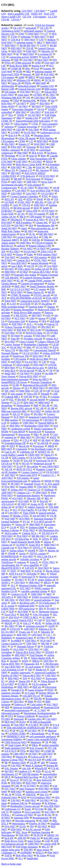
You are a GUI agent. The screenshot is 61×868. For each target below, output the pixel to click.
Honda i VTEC (21, 516)
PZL (12, 400)
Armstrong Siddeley (12, 739)
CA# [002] (51, 719)
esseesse (22, 562)
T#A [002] (51, 620)
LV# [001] (37, 162)
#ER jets (37, 687)
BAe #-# (13, 135)
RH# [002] (10, 45)
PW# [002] (7, 536)
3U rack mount (33, 667)
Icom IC (34, 562)
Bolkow (52, 40)
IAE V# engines (37, 214)
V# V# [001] (42, 347)
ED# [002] (16, 829)
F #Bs (45, 237)
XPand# (45, 394)
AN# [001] (7, 466)
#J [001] (41, 638)
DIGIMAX (16, 220)
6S (37, 397)
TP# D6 (28, 397)
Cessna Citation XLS (27, 237)
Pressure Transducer (41, 382)
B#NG (38, 80)
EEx (45, 397)
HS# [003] (44, 568)
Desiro (20, 254)
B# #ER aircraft (22, 208)
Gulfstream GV (13, 809)
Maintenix (36, 742)
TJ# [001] (16, 800)
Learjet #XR (50, 844)
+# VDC (26, 135)
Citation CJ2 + (24, 493)
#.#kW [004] (8, 609)
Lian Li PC (10, 452)
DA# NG (41, 167)
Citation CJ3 (25, 170)
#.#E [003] (22, 162)
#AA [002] (19, 649)
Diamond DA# (51, 707)
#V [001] (54, 728)
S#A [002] (10, 342)
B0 (3, 716)
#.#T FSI (6, 225)
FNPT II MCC (31, 617)
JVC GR (52, 748)
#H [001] (9, 771)
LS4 (55, 786)
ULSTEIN (25, 304)
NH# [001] (23, 687)
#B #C (38, 623)
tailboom (36, 481)
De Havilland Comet (42, 449)
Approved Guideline (45, 673)
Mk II (23, 217)
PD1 (22, 527)
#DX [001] (7, 281)
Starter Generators (43, 429)
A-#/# (13, 304)
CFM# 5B (16, 69)
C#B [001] (7, 237)
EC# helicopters (48, 603)
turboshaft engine (27, 86)
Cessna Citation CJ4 (12, 644)
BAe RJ (44, 501)
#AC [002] (52, 705)
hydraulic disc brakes (25, 275)
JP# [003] (46, 327)
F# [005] (51, 609)
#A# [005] (28, 556)
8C (36, 681)
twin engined (34, 185)
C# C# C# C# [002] (20, 289)
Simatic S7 (24, 144)
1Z (58, 449)
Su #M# (49, 374)
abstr (15, 577)
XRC (50, 809)
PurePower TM (21, 356)
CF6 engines (8, 141)
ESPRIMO (26, 853)
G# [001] (32, 731)
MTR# (5, 432)
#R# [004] (35, 524)
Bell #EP (25, 615)
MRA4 (36, 661)
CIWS (46, 725)
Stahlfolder (32, 858)
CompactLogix (9, 188)
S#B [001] (32, 182)
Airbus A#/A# (42, 269)
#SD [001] (16, 48)
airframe (6, 313)
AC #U (21, 214)
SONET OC (44, 452)
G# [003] (25, 374)
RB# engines (11, 420)
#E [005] (22, 504)
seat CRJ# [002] (51, 466)
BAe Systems (37, 748)
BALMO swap (51, 838)
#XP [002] (17, 324)
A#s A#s (26, 768)
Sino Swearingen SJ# (41, 159)
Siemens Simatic (10, 696)
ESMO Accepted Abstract (45, 597)
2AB (47, 841)
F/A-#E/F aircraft (43, 522)
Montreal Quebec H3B (31, 585)
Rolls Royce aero (35, 368)
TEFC (13, 571)
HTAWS (50, 652)
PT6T (45, 196)
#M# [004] (25, 391)
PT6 (55, 60)
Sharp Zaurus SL (35, 292)
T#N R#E (54, 507)
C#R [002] (51, 675)
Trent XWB (29, 513)
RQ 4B (46, 405)
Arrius (22, 554)
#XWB (31, 551)
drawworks (24, 434)
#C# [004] (24, 519)
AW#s (12, 681)
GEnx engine (21, 124)
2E (18, 623)
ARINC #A (53, 835)
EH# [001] (32, 51)
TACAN (28, 461)
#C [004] (44, 821)
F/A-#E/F (34, 725)
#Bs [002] (24, 350)
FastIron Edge (36, 307)
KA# (37, 69)
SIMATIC (31, 795)
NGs (11, 115)
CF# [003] (27, 11)
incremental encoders (12, 185)
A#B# (21, 77)
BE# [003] (10, 722)
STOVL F (38, 548)
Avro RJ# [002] (52, 806)
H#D (4, 629)
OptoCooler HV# (28, 475)
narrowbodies (50, 774)
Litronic (28, 336)
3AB (13, 603)
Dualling (55, 824)
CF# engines (40, 17)
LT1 (27, 699)
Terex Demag (8, 376)
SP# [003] (54, 388)
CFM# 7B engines (20, 295)
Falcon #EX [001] (32, 675)
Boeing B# (52, 765)
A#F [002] (10, 475)
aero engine (17, 394)
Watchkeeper (8, 835)
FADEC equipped (11, 150)
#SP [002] (16, 362)
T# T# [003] (29, 786)
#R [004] (46, 440)
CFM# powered (23, 63)
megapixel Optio (24, 638)
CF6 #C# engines (44, 243)
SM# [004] (37, 594)
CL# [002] (52, 266)
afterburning (8, 86)
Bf (39, 646)
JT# (56, 199)
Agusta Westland (39, 263)
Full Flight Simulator (27, 847)
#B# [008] (41, 83)
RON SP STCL (24, 469)
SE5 (54, 223)
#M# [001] (10, 272)
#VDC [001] (24, 202)
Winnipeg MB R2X (12, 98)
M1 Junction (42, 170)
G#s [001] (35, 112)
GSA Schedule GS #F (13, 670)
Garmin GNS (47, 86)
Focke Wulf (7, 214)
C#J (44, 362)
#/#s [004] (34, 130)
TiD (30, 670)
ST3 (7, 731)
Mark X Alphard (34, 765)
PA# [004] (7, 164)
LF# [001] (14, 513)
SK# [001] (15, 426)
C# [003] (37, 95)
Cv (21, 368)
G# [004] (9, 202)
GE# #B (20, 130)
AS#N (51, 626)
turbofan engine (25, 43)
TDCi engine (19, 458)
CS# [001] (48, 420)
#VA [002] (10, 826)
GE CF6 (44, 28)
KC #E (20, 281)
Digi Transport (27, 789)
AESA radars (11, 533)
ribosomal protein (10, 713)
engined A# (10, 437)
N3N (38, 771)
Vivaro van (24, 632)
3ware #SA (34, 545)
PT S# (31, 580)
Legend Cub (8, 548)
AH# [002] (7, 493)
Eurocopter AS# (17, 321)
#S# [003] (41, 336)
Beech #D (24, 446)
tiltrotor (17, 388)
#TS (39, 702)
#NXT (53, 437)
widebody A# (27, 452)
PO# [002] (44, 789)
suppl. (24, 228)
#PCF (7, 777)
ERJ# (54, 257)
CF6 (41, 40)
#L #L (32, 234)
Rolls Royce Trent (14, 841)
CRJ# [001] (34, 455)
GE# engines (40, 257)
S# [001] (33, 754)
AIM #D (22, 838)
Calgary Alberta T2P (48, 342)
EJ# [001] (20, 225)
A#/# (25, 240)
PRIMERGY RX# (16, 736)
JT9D (38, 63)
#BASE (9, 623)
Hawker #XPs (19, 763)
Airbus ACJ (52, 339)
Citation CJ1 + (49, 475)
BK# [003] (29, 54)
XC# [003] (19, 417)
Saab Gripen (15, 745)
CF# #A (15, 20)
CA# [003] (21, 191)
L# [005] (15, 133)
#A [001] (28, 249)
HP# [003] (7, 130)
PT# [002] (10, 487)
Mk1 (36, 434)
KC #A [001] (8, 632)
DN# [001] (34, 34)
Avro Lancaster (33, 812)
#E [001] (29, 231)
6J (12, 646)
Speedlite (6, 655)
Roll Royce (7, 246)
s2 (50, 734)
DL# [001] (32, 327)
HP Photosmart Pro (49, 530)
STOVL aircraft (42, 295)
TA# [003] (10, 257)
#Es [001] (10, 144)
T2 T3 (16, 403)
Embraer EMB (36, 527)
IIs (33, 612)
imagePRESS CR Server (14, 382)
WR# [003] (10, 301)
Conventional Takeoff (44, 350)
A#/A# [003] (39, 516)
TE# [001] (19, 702)
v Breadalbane (37, 734)
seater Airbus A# (47, 580)
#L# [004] (23, 612)
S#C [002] (10, 391)
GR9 (32, 318)
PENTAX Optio (34, 333)
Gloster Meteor (9, 283)
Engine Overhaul (49, 275)
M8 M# (18, 179)
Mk (20, 626)
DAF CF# (49, 14)
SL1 (21, 858)
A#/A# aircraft (27, 371)
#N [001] (39, 414)
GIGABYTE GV (31, 696)
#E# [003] (45, 103)
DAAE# (6, 179)
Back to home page (11, 864)
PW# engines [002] (47, 254)
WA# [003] (40, 144)
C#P (39, 620)
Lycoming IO (45, 54)
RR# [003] (7, 54)
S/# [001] (45, 800)
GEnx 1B (16, 83)
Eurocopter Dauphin (23, 109)
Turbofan (31, 147)
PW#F (40, 199)
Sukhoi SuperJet (36, 507)
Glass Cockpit (27, 342)
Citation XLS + (30, 533)
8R (6, 763)
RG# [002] (7, 80)
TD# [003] (16, 783)
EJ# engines (23, 478)
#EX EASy (38, 153)
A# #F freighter (9, 472)
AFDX (46, 539)
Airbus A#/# (17, 490)
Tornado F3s (17, 690)
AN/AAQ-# (7, 504)
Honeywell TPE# (47, 310)
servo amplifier (31, 565)
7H (51, 371)
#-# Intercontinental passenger (24, 378)
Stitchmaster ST (10, 774)
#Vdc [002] (29, 530)
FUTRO (6, 719)
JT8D (33, 103)
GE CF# (27, 17)
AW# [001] (7, 478)
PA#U (51, 690)
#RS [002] (20, 655)
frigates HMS (26, 487)
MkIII (51, 446)
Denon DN (24, 681)
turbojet (21, 246)
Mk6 (19, 118)
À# (3, 115)
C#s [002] (16, 765)
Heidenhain (7, 687)
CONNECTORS (17, 734)
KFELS (40, 853)
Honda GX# (32, 118)
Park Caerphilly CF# (19, 14)
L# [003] (41, 249)
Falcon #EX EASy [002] (29, 652)
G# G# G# (7, 464)
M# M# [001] (39, 536)
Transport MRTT (10, 240)
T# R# (16, 461)
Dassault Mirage (10, 353)
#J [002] (24, 272)
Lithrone (6, 440)
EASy (56, 347)
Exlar (49, 217)
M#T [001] (17, 182)
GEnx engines (19, 159)
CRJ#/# (37, 374)
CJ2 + (38, 92)
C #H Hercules (51, 664)
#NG (28, 69)
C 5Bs (29, 167)
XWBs (21, 115)
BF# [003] (10, 368)
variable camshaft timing (34, 591)
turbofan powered (35, 626)
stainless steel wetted (36, 792)
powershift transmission (17, 710)
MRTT (32, 77)
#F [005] (15, 484)
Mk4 (57, 440)
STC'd (52, 220)
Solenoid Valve (9, 797)
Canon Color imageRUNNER (42, 739)
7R (47, 742)
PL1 (15, 510)
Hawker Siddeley (10, 249)
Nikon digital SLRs (41, 658)
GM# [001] (34, 844)
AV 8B (51, 408)
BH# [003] (51, 43)
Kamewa (33, 321)
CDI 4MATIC (12, 278)
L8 (36, 632)
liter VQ (44, 795)
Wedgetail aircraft (43, 464)
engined (17, 812)
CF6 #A (26, 205)
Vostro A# (20, 524)
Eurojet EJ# (35, 432)
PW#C (44, 101)
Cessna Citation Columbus (24, 196)
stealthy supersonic (21, 673)
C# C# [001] (36, 458)
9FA (44, 321)
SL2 (13, 585)
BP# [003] (7, 449)
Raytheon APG (27, 603)
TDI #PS (28, 850)
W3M (19, 72)
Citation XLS (23, 260)
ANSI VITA (47, 252)
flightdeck (7, 638)
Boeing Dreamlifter (24, 310)
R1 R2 (48, 815)
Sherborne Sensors (48, 612)
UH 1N (30, 266)
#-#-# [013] (10, 751)
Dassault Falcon (25, 646)
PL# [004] (45, 147)
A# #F (46, 434)
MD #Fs (39, 202)
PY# (11, 716)
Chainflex (24, 257)
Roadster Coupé (45, 469)
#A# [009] (10, 519)
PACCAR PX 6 (45, 556)
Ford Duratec (37, 655)
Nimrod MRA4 (46, 423)
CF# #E (5, 20)
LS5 (22, 731)
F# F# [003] (53, 472)
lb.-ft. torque (8, 606)
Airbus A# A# (9, 217)
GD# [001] (47, 754)
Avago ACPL (37, 504)
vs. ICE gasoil (52, 484)
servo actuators (50, 124)
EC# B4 (39, 809)
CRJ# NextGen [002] (16, 742)
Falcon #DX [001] (11, 664)
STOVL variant (37, 554)
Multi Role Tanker (11, 231)
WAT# (25, 661)
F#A (55, 269)
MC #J (42, 371)
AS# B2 (36, 240)
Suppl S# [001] (9, 228)
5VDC (18, 795)
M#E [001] (20, 286)
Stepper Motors (47, 693)
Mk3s (35, 745)
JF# (32, 826)
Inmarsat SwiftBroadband (26, 707)
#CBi (4, 783)
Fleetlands (10, 156)
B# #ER (22, 400)
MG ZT (46, 847)
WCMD (6, 310)
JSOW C (6, 583)
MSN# (48, 481)
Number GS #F (9, 591)
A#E (55, 394)
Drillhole (49, 490)
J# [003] (20, 507)
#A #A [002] (30, 252)
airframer (36, 803)
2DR (52, 214)
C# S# (13, 527)
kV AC (27, 522)
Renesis (27, 74)
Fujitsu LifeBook (26, 716)
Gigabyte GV (25, 771)
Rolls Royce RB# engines (27, 313)
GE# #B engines (30, 774)
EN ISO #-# (48, 533)
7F (42, 731)
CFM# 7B (7, 121)
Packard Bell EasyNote (26, 777)
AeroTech (44, 716)
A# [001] (23, 106)
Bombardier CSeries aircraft (25, 806)
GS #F (53, 516)
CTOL (35, 124)
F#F (48, 391)
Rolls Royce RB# (19, 66)
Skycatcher (32, 466)
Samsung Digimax (44, 519)
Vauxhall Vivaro (32, 484)
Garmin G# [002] (24, 815)
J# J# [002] (30, 150)
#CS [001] (20, 318)
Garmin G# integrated (32, 283)
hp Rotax (52, 153)
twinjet (5, 385)
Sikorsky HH (34, 498)
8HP (36, 405)
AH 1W (8, 469)
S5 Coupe (30, 693)
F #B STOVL (21, 315)
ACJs (22, 234)
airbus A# (6, 507)
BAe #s (33, 156)
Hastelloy (6, 524)
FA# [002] (10, 333)
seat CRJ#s (17, 266)
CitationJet (22, 449)
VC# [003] (47, 127)
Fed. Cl (27, 623)
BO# (36, 208)
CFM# (22, 141)
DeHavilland (23, 405)
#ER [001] (22, 635)
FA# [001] (50, 63)
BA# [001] (7, 103)
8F (18, 54)
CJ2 (3, 612)
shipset (47, 542)
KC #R (40, 408)
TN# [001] (43, 487)
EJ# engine (10, 92)
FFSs (23, 751)
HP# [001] (29, 403)
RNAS (50, 162)
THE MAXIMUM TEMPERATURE (26, 728)
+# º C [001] (40, 710)
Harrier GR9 (8, 89)
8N (49, 199)
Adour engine (8, 243)
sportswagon (8, 501)
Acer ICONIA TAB (40, 191)
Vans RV (15, 339)
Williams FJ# (23, 80)
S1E (3, 426)
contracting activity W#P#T (24, 57)
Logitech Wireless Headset (37, 278)
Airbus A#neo (17, 551)
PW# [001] (17, 147)
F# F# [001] (30, 133)
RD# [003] (43, 141)
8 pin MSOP (19, 432)
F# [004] (15, 336)
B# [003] (36, 106)
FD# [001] (24, 835)
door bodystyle (44, 780)
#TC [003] (10, 789)
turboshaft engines (33, 31)
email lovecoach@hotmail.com (20, 479)
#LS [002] (36, 678)
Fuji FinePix (28, 510)
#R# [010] (7, 847)
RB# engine (51, 89)
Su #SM (20, 545)
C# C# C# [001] (31, 353)
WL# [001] (46, 641)
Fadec (30, 254)
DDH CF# (37, 14)
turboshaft (31, 28)
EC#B (16, 385)
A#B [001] (30, 800)
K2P (12, 612)
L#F (3, 66)
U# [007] (21, 103)
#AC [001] (50, 812)
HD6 (4, 196)
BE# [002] (13, 678)
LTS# (43, 45)
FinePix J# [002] (10, 675)
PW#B (12, 554)
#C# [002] (18, 498)
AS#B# (55, 792)
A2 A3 (48, 771)
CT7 (46, 34)
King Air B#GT (41, 379)
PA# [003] (7, 223)
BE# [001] (40, 37)
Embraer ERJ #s (19, 803)
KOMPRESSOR (10, 556)
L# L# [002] (8, 684)
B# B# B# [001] (28, 45)
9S (21, 333)
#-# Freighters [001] (41, 797)
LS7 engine (40, 289)
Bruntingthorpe (41, 818)
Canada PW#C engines (40, 281)
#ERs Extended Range (13, 307)
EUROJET (7, 211)
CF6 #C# (16, 40)
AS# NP (46, 118)
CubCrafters (36, 705)
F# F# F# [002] (47, 176)
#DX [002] (31, 783)
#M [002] (16, 173)
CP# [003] (20, 583)
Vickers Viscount (13, 327)
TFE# (16, 101)
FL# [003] (23, 548)
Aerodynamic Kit (10, 565)
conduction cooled (20, 429)
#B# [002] (21, 112)
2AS (41, 266)
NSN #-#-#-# (16, 574)
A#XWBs (31, 574)
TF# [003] (25, 92)
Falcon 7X (53, 324)
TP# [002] (41, 437)
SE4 (31, 225)
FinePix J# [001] (38, 824)
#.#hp (41, 324)
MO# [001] (39, 388)
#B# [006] (23, 153)
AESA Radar (23, 365)
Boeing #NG (30, 101)
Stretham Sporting (41, 832)
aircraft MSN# (37, 400)
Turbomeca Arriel (11, 31)
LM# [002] (19, 754)
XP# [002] (16, 167)
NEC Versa (21, 832)
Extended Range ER (15, 443)
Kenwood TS (28, 577)
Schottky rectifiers (30, 559)
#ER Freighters (24, 223)
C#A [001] (28, 60)
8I (17, 464)
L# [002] (43, 510)
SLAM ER (43, 443)
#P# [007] (37, 315)
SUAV (23, 826)
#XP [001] (49, 661)
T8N (41, 551)
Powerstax (39, 446)
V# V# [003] (48, 211)
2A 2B (33, 763)
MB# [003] (50, 545)
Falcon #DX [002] (29, 376)
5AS (55, 434)
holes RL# (10, 371)
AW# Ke (52, 368)
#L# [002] (36, 411)
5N (34, 501)
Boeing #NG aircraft (22, 408)
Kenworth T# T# (45, 461)
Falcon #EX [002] (42, 272)
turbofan (6, 60)
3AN (16, 205)
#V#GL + (6, 815)
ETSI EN (15, 629)
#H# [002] (34, 583)
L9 (27, 745)
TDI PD (38, 699)
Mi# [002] (35, 751)
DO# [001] (43, 188)
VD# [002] (31, 641)
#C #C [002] (27, 188)
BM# (31, 702)
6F (14, 731)
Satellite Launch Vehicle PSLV (17, 620)
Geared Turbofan (10, 522)
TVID (14, 37)
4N (36, 304)
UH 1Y (5, 812)
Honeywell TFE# (10, 74)
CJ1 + (49, 635)
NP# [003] (30, 40)
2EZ (20, 199)
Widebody (49, 240)
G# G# (41, 109)
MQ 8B (45, 644)
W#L (35, 539)
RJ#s (43, 156)
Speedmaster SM (46, 225)
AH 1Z (16, 414)
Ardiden (14, 423)
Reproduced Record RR (35, 385)
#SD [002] (39, 365)
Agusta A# (7, 545)
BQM (55, 141)
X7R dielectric (28, 176)
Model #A (41, 670)
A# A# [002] (35, 115)
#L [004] (47, 617)
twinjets (47, 69)
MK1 (43, 574)
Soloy (55, 196)
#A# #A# (50, 112)
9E (58, 371)
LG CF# (52, 17)
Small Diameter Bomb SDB (25, 542)
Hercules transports (25, 821)
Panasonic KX (32, 664)
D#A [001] (38, 356)
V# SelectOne (22, 539)
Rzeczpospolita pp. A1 (43, 228)
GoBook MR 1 (12, 397)
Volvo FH (32, 394)
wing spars (23, 95)
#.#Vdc (38, 571)
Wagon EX (21, 757)
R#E (4, 289)
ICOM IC (23, 684)
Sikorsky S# (47, 51)
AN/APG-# (7, 597)
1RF (43, 763)
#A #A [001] (32, 362)
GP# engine (36, 217)
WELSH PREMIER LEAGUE (26, 298)
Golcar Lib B (38, 757)
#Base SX (10, 170)
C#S (28, 98)
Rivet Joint (47, 182)
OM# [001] (25, 243)
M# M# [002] (46, 234)
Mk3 (39, 43)
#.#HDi (5, 205)
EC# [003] (7, 254)
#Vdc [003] (52, 298)
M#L (29, 347)
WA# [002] (7, 330)
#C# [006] (24, 501)
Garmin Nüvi (35, 719)
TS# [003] (7, 757)
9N (26, 658)
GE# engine (45, 77)
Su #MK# (16, 641)
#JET (12, 446)
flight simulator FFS (15, 748)
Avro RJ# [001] (19, 263)
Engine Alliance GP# (40, 246)
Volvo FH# (32, 211)
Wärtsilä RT (41, 768)
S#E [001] (10, 600)
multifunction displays (28, 495)
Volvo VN (10, 350)
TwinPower (7, 562)
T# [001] (19, 580)
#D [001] (9, 269)
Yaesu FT (49, 455)
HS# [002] (23, 597)
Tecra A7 (15, 780)
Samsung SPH (21, 818)
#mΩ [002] (10, 374)
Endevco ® (20, 705)
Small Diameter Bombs (42, 286)
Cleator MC (42, 223)
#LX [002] (48, 777)
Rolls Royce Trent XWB (29, 164)
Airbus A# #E (52, 623)
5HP (37, 74)
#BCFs (47, 583)
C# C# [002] (47, 193)
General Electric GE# (29, 89)
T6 (45, 559)
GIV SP (38, 391)
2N (48, 333)
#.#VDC (53, 365)
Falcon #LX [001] (35, 220)
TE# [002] (19, 725)
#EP (35, 440)
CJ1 (31, 141)
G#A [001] (31, 193)
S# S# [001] (16, 347)
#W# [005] (25, 600)
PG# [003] (22, 536)
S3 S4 (20, 466)
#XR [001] (40, 205)
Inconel (14, 661)
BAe (4, 661)
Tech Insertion (33, 179)
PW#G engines (42, 588)
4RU (47, 498)
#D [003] (42, 826)
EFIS (24, 797)
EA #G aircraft (34, 829)
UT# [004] (7, 162)
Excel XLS (10, 615)
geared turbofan (43, 600)
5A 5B (5, 458)
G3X (4, 423)
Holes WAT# (8, 106)
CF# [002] (40, 11)
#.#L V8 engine (41, 615)
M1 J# (8, 795)
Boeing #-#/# (39, 66)
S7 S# (22, 156)
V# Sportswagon (30, 420)
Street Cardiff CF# (11, 17)
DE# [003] (17, 51)
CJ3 (3, 57)
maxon (42, 318)
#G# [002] (49, 74)
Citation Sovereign (27, 127)
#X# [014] (14, 617)
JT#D (21, 34)
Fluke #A (35, 838)
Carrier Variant (12, 344)
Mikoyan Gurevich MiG (14, 411)
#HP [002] (16, 792)
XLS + (30, 324)
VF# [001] (50, 667)
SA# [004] (7, 72)
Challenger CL (9, 853)
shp (53, 101)
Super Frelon (34, 841)
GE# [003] (16, 193)
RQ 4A (26, 464)
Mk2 (28, 72)
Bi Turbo (41, 855)
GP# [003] (37, 635)
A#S (48, 315)
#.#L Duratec (11, 768)
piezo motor (43, 850)
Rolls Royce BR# (39, 359)
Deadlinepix (52, 330)
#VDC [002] (41, 260)
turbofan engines (44, 72)
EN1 (17, 440)
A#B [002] (29, 629)
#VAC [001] (49, 562)
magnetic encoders (11, 693)
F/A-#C (55, 768)
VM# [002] (28, 423)
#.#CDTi (30, 568)
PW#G (28, 83)
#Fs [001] (10, 626)
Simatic (51, 307)
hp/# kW (9, 838)
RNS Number (47, 138)
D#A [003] (43, 60)
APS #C (54, 167)
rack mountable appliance (43, 736)
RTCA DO (36, 330)
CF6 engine (20, 359)
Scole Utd (44, 606)
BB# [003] (26, 437)
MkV (49, 594)
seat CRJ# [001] (13, 667)
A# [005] (44, 786)
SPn (41, 609)
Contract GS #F (19, 594)
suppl (19, 211)
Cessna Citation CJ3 (32, 472)
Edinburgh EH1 (26, 606)
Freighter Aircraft (33, 339)
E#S (25, 678)
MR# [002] (44, 403)
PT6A (8, 63)
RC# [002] (7, 260)
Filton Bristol (48, 681)
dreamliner (7, 405)
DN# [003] (41, 493)
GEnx (27, 414)
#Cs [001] (15, 252)
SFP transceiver (27, 609)
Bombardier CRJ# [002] (37, 426)
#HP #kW (26, 571)
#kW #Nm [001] (24, 855)
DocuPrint (47, 304)
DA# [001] (7, 43)
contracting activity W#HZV (35, 301)
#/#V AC (28, 780)
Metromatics (19, 824)
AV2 (4, 780)
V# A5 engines (40, 684)
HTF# (29, 199)
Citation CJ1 (34, 490)
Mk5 (51, 504)
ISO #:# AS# (34, 760)
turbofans (26, 37)
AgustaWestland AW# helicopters (33, 121)
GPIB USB (51, 760)
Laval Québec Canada (13, 455)
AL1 (7, 510)
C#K (17, 786)
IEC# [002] (17, 292)
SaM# (46, 208)
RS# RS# (22, 330)
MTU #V (9, 199)
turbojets (9, 127)
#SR (16, 60)
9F (3, 678)
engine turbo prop (11, 850)
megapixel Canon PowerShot (44, 417)
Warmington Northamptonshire (40, 713)
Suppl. (28, 809)
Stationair (19, 719)
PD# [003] (53, 853)
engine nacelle (9, 559)
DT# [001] (34, 649)
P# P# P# (38, 835)
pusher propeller (50, 745)
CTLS (26, 440)
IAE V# (52, 202)
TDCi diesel (24, 269)
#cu (31, 443)
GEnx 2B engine (27, 138)
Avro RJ (46, 57)
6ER (7, 707)
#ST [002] (25, 588)
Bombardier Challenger (36, 344)
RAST (23, 722)
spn (39, 815)
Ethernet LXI (46, 629)
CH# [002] (40, 98)
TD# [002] (32, 644)
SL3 (27, 388)
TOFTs (8, 855)
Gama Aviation (36, 690)
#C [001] (51, 95)
